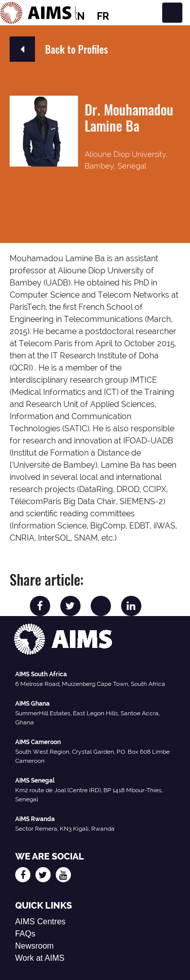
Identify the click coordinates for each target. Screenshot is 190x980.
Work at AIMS (40, 958)
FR (103, 16)
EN (78, 16)
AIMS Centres (41, 922)
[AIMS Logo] (38, 13)
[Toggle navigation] (172, 13)
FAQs (25, 934)
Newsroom (34, 946)
